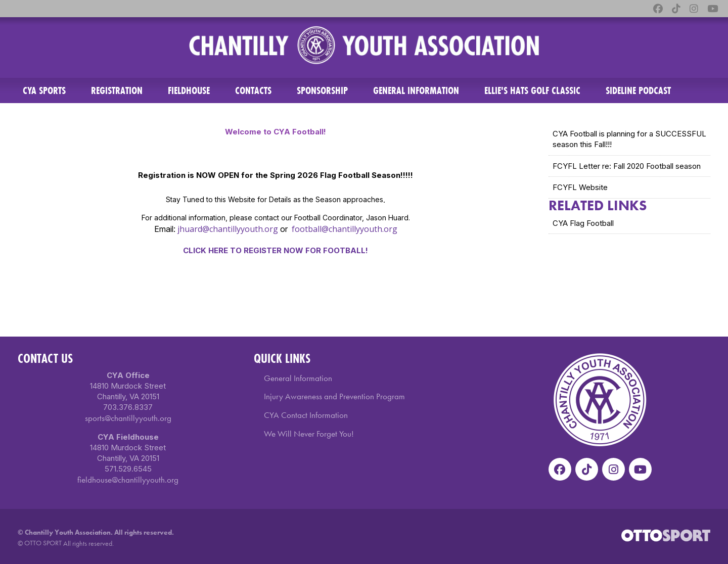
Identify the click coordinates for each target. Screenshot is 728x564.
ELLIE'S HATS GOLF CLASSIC (532, 90)
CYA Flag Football (583, 223)
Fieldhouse (189, 90)
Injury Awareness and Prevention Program (334, 396)
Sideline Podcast (638, 90)
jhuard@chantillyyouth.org (228, 229)
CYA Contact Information (306, 415)
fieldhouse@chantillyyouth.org (128, 480)
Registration (117, 90)
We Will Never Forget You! (309, 434)
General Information (416, 90)
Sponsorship (322, 90)
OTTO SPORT (43, 543)
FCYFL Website (580, 187)
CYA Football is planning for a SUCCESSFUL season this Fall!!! (629, 139)
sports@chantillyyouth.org (128, 418)
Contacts (253, 90)
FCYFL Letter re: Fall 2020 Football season (627, 166)
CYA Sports (44, 90)
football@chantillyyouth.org (345, 229)
